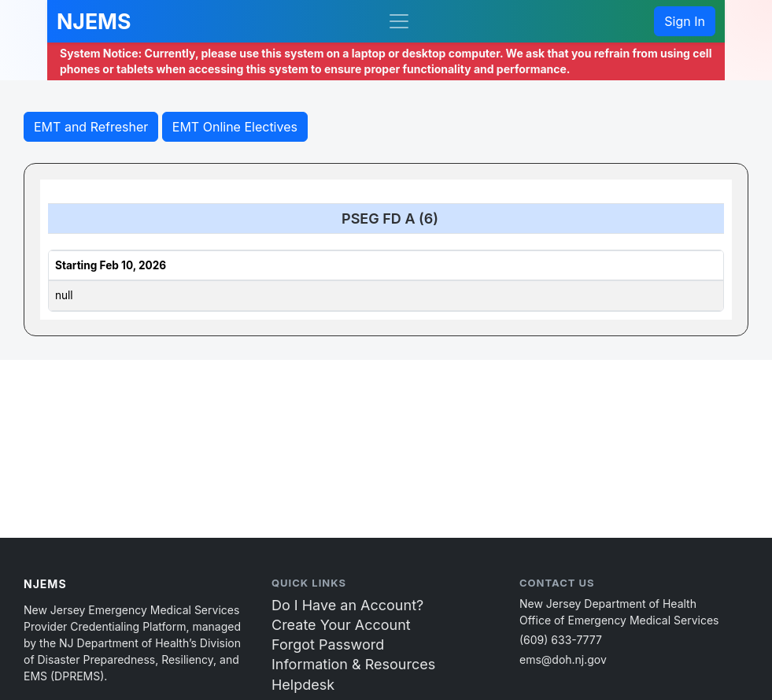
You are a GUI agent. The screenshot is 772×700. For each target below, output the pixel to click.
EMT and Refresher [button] (91, 127)
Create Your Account (341, 625)
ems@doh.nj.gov (563, 659)
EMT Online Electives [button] (235, 127)
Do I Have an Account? (347, 605)
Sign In (685, 21)
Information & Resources (353, 664)
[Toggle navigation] (399, 21)
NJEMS (94, 21)
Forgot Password (328, 644)
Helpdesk (303, 685)
